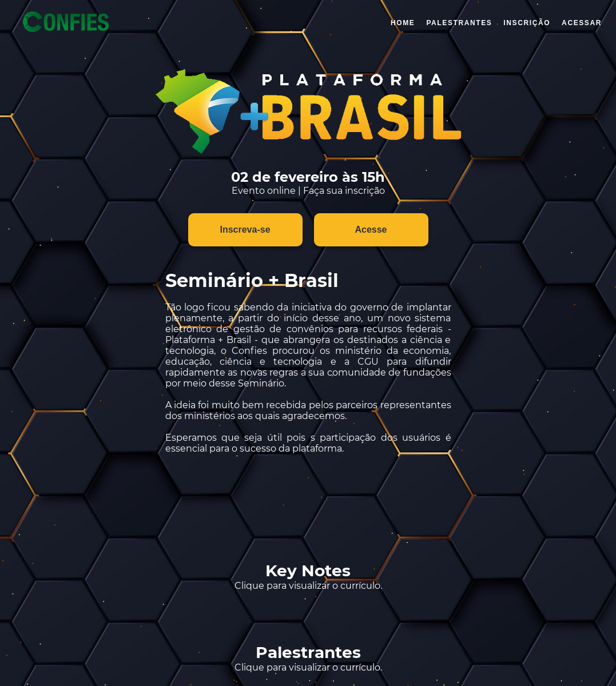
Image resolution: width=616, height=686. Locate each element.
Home (403, 23)
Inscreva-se (245, 230)
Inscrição (527, 23)
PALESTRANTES (459, 23)
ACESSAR (582, 23)
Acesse (371, 230)
